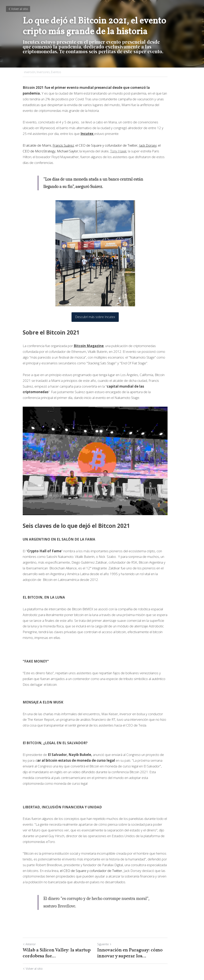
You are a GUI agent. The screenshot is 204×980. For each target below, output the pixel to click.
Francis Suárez (63, 145)
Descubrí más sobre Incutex (102, 311)
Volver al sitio (18, 9)
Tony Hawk (106, 151)
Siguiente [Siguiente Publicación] (111, 931)
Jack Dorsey (148, 145)
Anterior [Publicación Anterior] (29, 931)
